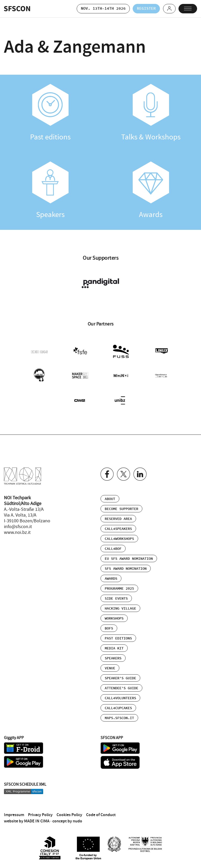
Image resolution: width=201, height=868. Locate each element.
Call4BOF (113, 549)
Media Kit (114, 648)
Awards (151, 190)
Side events (116, 599)
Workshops (114, 619)
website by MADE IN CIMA (27, 821)
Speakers (50, 190)
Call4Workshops (119, 539)
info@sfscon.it (18, 527)
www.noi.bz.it (17, 533)
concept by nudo (67, 821)
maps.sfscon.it (119, 718)
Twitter (124, 474)
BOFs (109, 628)
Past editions (50, 113)
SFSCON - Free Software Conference (17, 9)
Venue (110, 668)
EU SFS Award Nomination (129, 559)
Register (146, 9)
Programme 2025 (119, 589)
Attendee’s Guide (121, 688)
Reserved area (118, 519)
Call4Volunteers (120, 698)
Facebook (107, 474)
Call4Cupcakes (118, 708)
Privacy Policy (40, 815)
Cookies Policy (69, 815)
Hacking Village (120, 609)
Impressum (14, 815)
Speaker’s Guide (120, 678)
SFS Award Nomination (126, 569)
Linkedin (140, 474)
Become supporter (121, 509)
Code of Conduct (101, 815)
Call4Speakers (118, 529)
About (110, 499)
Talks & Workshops (151, 113)
